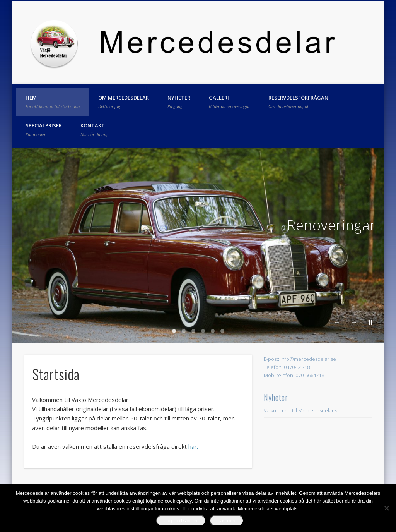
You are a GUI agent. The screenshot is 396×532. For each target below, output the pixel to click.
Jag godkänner (181, 521)
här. (193, 446)
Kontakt (95, 129)
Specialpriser (44, 129)
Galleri (229, 101)
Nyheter (179, 101)
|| (370, 322)
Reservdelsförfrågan (298, 101)
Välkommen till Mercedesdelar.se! (303, 410)
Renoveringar (331, 225)
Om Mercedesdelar (124, 101)
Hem (53, 101)
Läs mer (227, 521)
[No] (386, 508)
